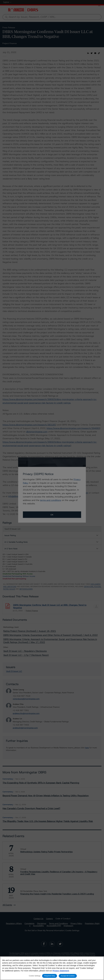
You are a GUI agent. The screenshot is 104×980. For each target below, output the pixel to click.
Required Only (50, 976)
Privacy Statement (61, 971)
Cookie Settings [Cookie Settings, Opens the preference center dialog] (35, 976)
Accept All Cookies (68, 976)
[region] (52, 968)
